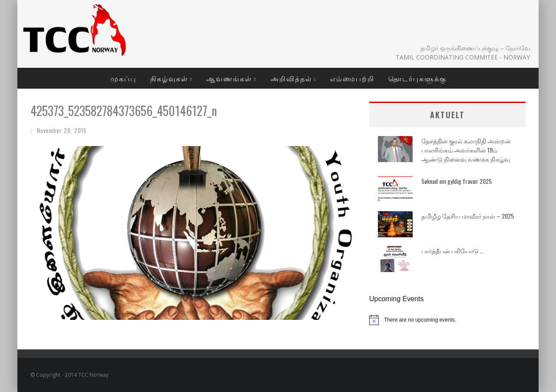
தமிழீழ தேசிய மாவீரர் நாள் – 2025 (468, 216)
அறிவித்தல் (291, 78)
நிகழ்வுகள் (169, 78)
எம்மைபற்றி (352, 78)
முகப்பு (123, 78)
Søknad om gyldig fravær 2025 (457, 181)
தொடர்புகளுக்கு (417, 78)
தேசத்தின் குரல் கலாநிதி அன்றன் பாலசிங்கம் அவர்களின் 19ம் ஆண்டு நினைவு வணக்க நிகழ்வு (466, 150)
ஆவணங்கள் (229, 78)
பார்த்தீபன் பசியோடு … (452, 251)
